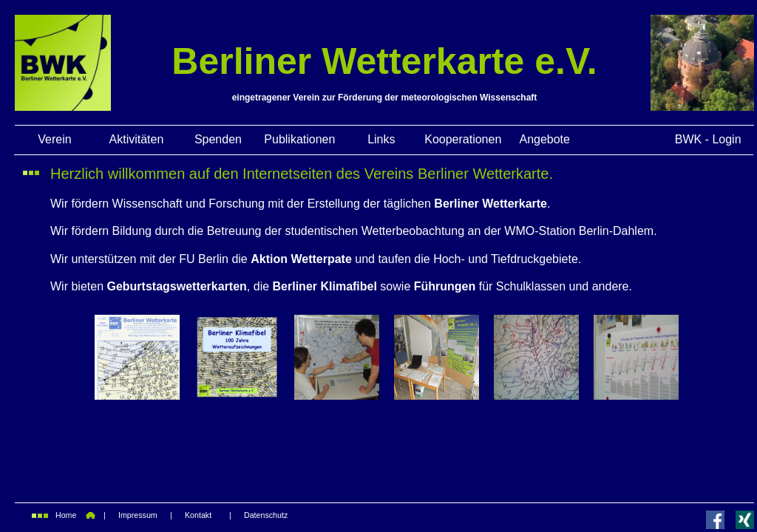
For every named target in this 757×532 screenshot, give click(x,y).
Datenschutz (266, 515)
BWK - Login (708, 139)
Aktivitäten (137, 139)
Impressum (138, 515)
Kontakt (198, 515)
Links (381, 139)
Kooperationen (463, 139)
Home (66, 515)
